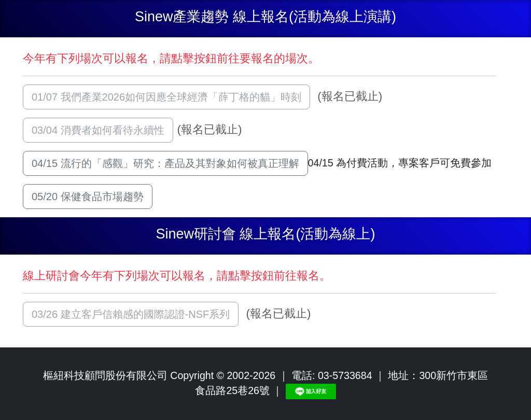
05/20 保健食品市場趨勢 (88, 197)
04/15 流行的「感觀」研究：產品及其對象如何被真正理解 (165, 163)
